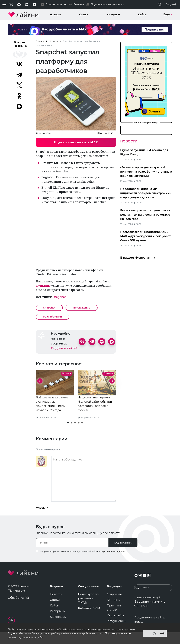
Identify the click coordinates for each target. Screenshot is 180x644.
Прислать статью (114, 619)
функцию (43, 286)
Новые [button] (41, 519)
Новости (55, 14)
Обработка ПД (18, 609)
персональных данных (113, 563)
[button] (68, 434)
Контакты (114, 611)
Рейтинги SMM (89, 620)
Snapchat (59, 297)
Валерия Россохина (20, 44)
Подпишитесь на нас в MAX (76, 142)
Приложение (82, 308)
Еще (168, 14)
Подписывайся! (64, 348)
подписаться (123, 554)
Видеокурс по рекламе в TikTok (88, 610)
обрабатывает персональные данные (83, 629)
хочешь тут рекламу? (146, 123)
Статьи (84, 14)
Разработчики (53, 317)
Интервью (113, 14)
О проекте (114, 606)
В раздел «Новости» (138, 258)
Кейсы (142, 14)
